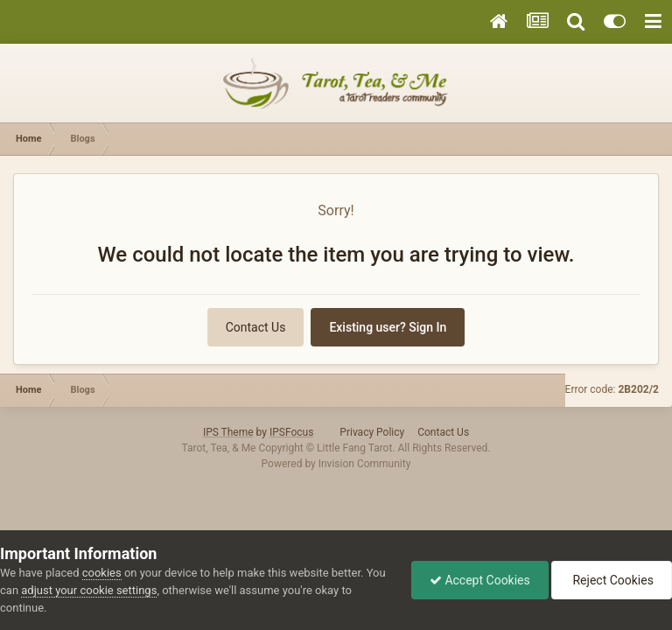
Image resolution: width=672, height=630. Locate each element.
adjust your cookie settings (89, 590)
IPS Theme (228, 432)
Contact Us (256, 327)
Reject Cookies (612, 580)
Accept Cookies (480, 580)
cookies (102, 573)
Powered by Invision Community (336, 464)
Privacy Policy (372, 432)
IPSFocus (291, 432)
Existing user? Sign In (388, 327)
